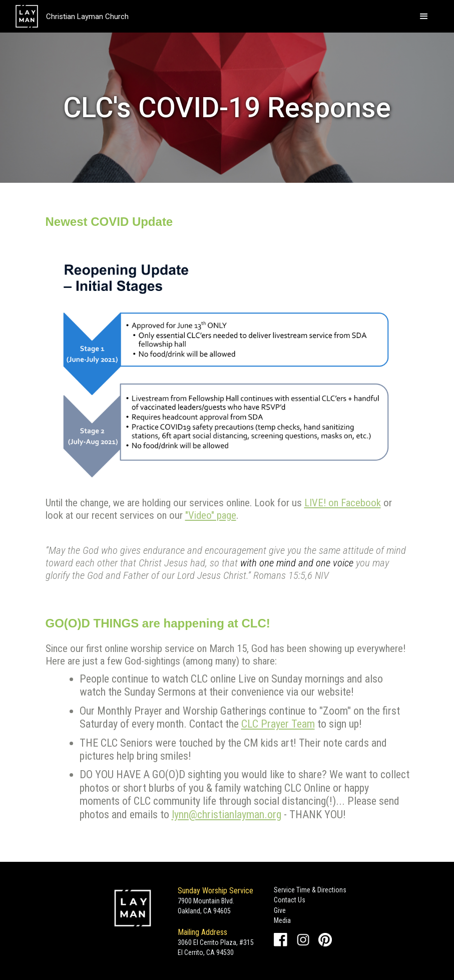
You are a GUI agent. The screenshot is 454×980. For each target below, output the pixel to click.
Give (280, 910)
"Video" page (211, 515)
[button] (424, 17)
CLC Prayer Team (278, 724)
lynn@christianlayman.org (226, 814)
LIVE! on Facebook (343, 503)
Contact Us (290, 900)
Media (282, 920)
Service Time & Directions (310, 890)
